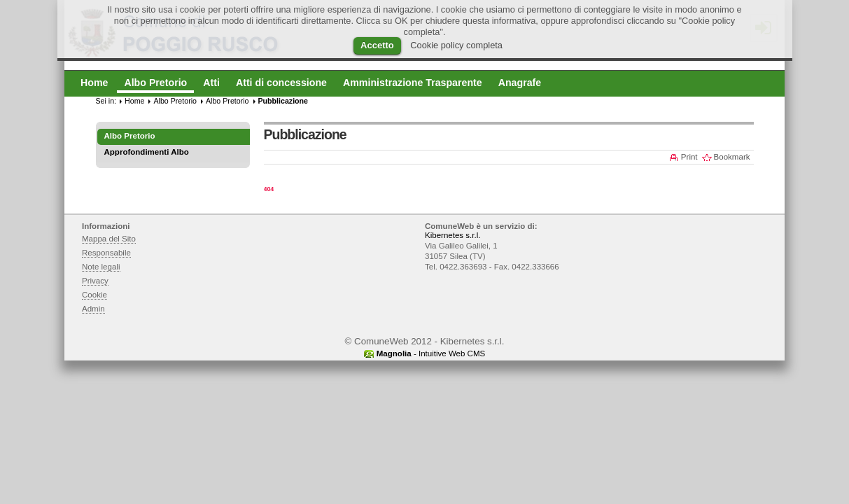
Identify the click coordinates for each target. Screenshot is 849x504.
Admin (93, 309)
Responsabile (106, 253)
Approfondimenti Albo (147, 152)
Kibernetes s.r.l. (452, 235)
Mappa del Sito (109, 239)
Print (689, 157)
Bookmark (732, 157)
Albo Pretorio (175, 101)
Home (134, 101)
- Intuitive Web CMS (431, 353)
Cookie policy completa (456, 45)
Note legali (101, 267)
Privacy (95, 281)
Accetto (377, 45)
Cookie (94, 295)
